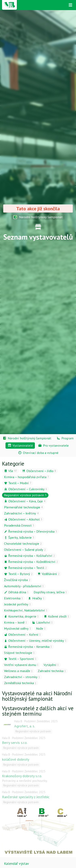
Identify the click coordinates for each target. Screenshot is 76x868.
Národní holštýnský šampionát (38, 217)
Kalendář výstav (17, 863)
